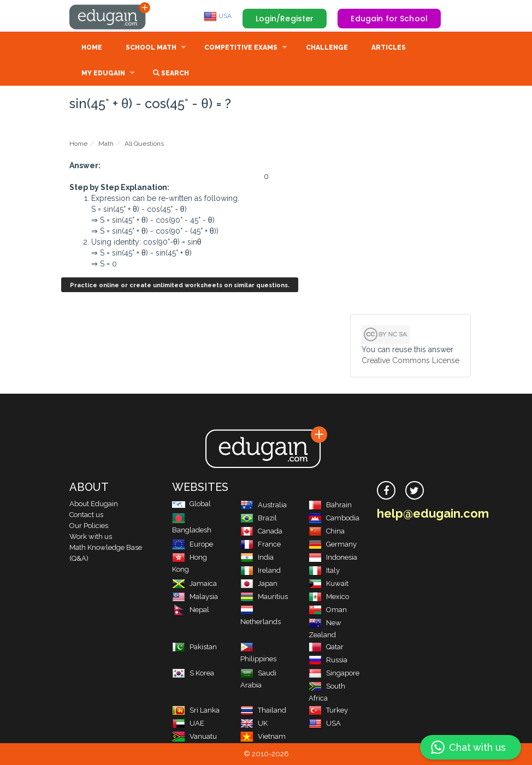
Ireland (261, 570)
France (261, 544)
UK (254, 723)
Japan (259, 583)
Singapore (334, 673)
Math (106, 144)
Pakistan (194, 647)
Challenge (327, 48)
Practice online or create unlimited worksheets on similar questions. (180, 285)
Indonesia (333, 557)
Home (92, 48)
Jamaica (194, 583)
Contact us (86, 515)
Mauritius (264, 597)
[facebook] (386, 490)
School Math (151, 48)
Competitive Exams (241, 48)
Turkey (328, 710)
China (327, 531)
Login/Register (285, 19)
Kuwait (329, 583)
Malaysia (195, 597)
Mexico (329, 597)
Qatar (326, 647)
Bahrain (330, 505)
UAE (188, 723)
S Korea (193, 673)
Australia (264, 505)
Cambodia (334, 518)
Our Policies (89, 526)
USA (218, 16)
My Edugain (103, 73)
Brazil (259, 518)
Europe (193, 544)
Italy (324, 570)
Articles (389, 48)
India (257, 557)
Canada (261, 531)
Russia (328, 660)
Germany (333, 544)
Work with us (91, 536)
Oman (328, 610)
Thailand (263, 710)
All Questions (144, 144)
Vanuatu (194, 736)
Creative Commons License (410, 360)
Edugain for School (389, 19)
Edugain (110, 16)
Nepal (191, 610)
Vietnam (263, 736)
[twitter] (415, 490)
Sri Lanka (196, 710)
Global (191, 504)
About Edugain (94, 504)
